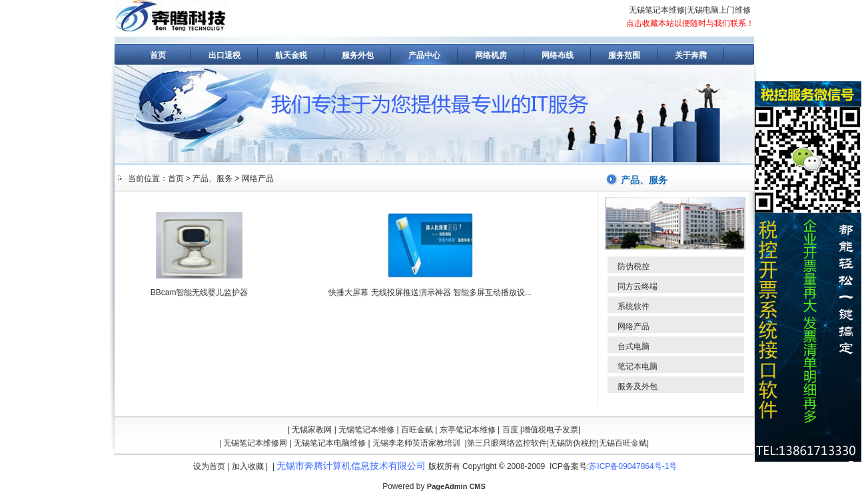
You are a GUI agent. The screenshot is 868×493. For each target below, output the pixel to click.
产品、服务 (213, 179)
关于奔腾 (691, 55)
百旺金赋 (417, 430)
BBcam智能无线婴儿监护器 (200, 292)
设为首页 (209, 466)
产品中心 (424, 55)
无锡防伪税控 (573, 443)
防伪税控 (634, 266)
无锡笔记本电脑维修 (330, 443)
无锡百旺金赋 (623, 443)
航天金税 (291, 55)
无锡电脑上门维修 (719, 10)
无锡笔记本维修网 (255, 443)
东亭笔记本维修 (468, 430)
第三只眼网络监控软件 (507, 443)
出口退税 (224, 55)
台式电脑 (634, 346)
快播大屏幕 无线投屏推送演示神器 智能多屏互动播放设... (430, 292)
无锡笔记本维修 (657, 10)
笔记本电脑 (638, 366)
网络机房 (491, 55)
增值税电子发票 (550, 430)
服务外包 (358, 55)
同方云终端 (638, 286)
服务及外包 (638, 386)
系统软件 (634, 306)
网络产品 (258, 179)
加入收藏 (248, 466)
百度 (510, 430)
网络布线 (558, 55)
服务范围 (624, 55)
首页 (158, 55)
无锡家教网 (312, 430)
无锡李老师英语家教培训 (416, 443)
